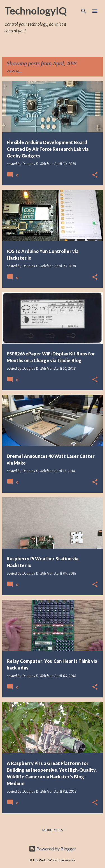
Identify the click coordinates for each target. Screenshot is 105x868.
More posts (53, 830)
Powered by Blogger (53, 849)
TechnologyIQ (36, 11)
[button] (95, 175)
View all (14, 71)
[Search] (84, 11)
